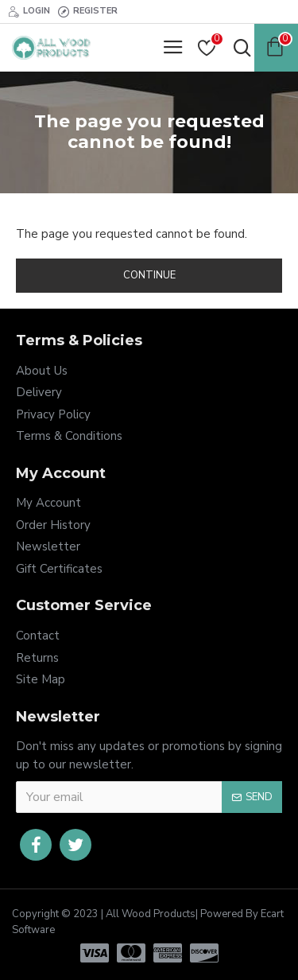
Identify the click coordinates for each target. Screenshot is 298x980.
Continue (149, 275)
